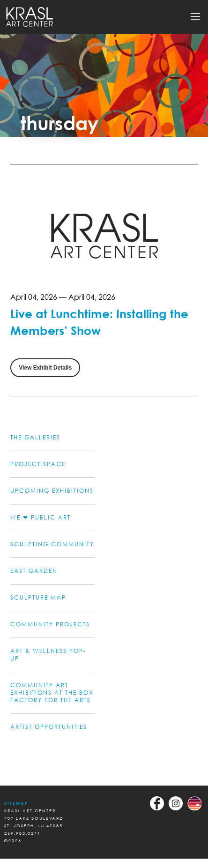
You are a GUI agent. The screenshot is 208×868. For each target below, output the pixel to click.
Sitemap (16, 803)
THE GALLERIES (35, 437)
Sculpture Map (38, 597)
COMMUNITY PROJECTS (50, 624)
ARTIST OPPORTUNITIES (49, 727)
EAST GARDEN (34, 571)
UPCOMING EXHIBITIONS (52, 491)
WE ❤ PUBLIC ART (41, 517)
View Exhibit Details (45, 368)
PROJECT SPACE (38, 464)
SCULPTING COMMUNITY (52, 544)
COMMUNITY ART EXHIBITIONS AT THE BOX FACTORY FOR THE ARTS (52, 693)
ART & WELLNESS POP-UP (48, 655)
